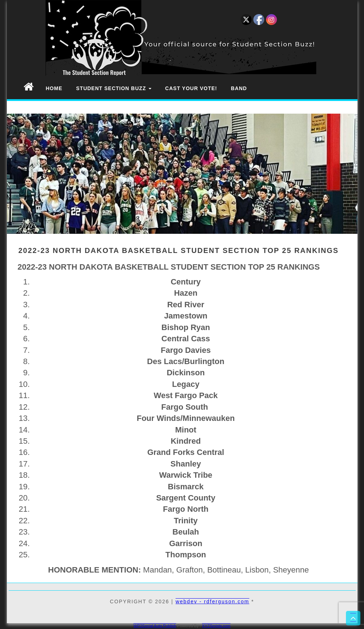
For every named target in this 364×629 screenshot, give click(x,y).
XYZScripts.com (216, 626)
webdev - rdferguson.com (213, 601)
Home (54, 88)
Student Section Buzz (114, 88)
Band (239, 88)
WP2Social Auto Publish (155, 626)
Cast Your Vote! (191, 88)
